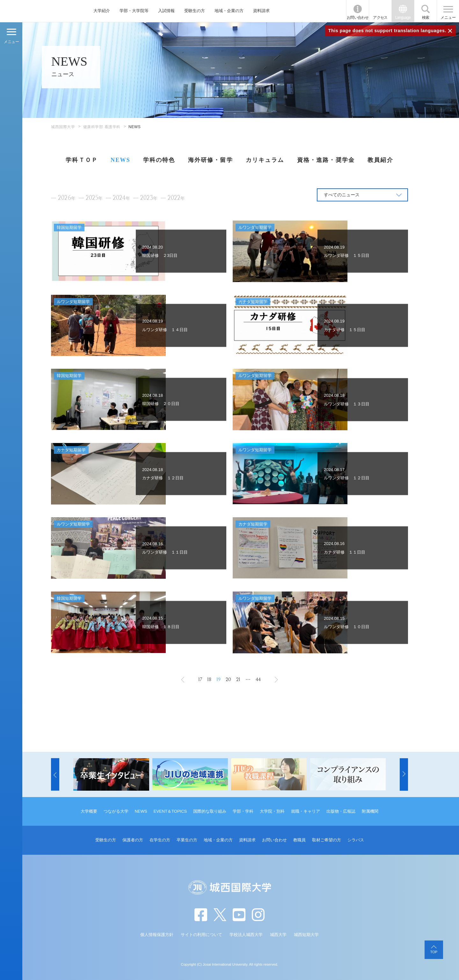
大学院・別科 (272, 811)
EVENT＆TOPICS (170, 811)
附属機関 (370, 811)
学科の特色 (159, 160)
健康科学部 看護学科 (102, 127)
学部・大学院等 (134, 11)
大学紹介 (102, 11)
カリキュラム (265, 160)
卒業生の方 (187, 840)
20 (228, 679)
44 (258, 679)
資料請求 (261, 11)
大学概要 (89, 811)
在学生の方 (160, 840)
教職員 (299, 840)
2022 (176, 198)
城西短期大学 (306, 935)
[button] (55, 774)
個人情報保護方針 (157, 935)
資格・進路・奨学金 (326, 160)
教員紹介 (380, 160)
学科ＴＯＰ (82, 160)
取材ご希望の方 (327, 840)
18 (209, 679)
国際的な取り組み (210, 811)
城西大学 (278, 935)
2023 (149, 198)
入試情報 (166, 11)
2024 (121, 198)
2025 (94, 198)
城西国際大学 (63, 127)
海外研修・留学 (211, 160)
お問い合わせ (358, 18)
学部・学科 (243, 811)
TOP (434, 952)
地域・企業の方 (229, 11)
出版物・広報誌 (341, 811)
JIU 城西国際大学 (38, 11)
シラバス (356, 840)
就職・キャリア (306, 811)
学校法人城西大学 (246, 935)
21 (238, 679)
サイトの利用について (201, 935)
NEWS (120, 160)
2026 (67, 198)
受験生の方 (195, 11)
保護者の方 (133, 840)
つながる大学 (116, 811)
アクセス (380, 18)
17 (200, 679)
